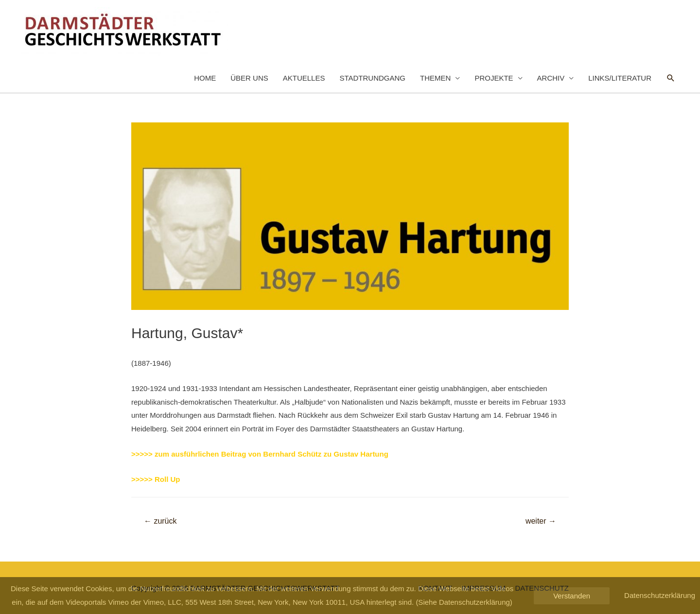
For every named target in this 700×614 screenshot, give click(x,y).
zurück (160, 521)
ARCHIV (551, 78)
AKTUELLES (304, 78)
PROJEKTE (494, 78)
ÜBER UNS (249, 78)
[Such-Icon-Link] (671, 78)
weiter (541, 521)
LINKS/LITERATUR (620, 78)
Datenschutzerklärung (660, 595)
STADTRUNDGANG (372, 78)
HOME (205, 78)
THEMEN (435, 78)
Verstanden (572, 596)
